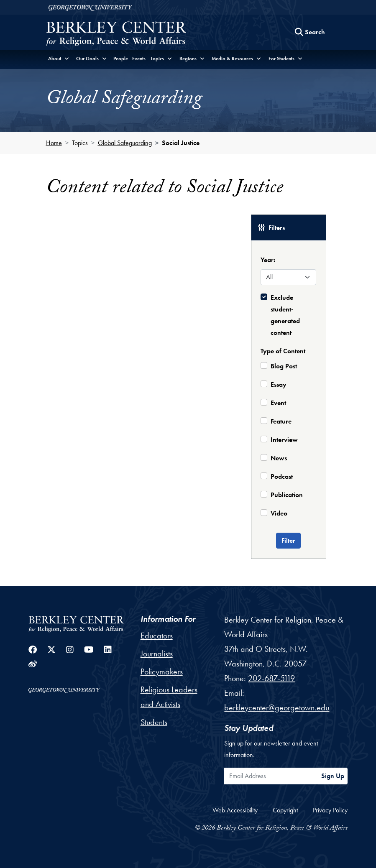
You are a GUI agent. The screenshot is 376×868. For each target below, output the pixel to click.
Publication (287, 495)
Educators (157, 636)
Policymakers (162, 671)
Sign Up (333, 776)
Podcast (282, 476)
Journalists (157, 654)
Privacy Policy (330, 810)
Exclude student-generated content (285, 315)
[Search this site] (310, 32)
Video (279, 513)
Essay (279, 384)
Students (154, 722)
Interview (284, 440)
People (121, 59)
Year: (268, 260)
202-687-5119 (271, 678)
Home (54, 143)
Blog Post (284, 366)
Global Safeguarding (125, 143)
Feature (281, 421)
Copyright (285, 810)
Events (139, 59)
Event (278, 403)
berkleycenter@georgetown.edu (277, 707)
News (279, 458)
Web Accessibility (235, 810)
